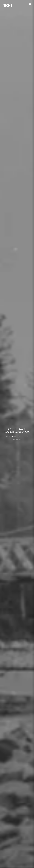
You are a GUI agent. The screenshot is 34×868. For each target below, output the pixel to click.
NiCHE (8, 5)
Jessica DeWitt (17, 439)
